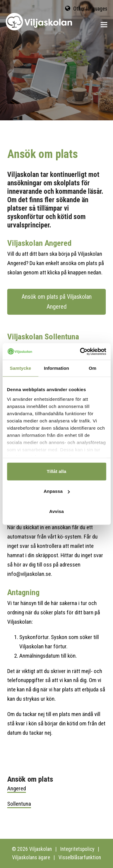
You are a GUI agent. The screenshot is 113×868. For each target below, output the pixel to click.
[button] (104, 25)
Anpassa (57, 491)
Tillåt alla (56, 471)
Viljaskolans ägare (31, 857)
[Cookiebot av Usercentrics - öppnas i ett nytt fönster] (80, 351)
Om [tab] (93, 368)
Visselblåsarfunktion (80, 857)
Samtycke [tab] (20, 368)
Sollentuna (19, 804)
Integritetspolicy (77, 849)
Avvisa (56, 511)
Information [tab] (57, 368)
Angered (17, 788)
